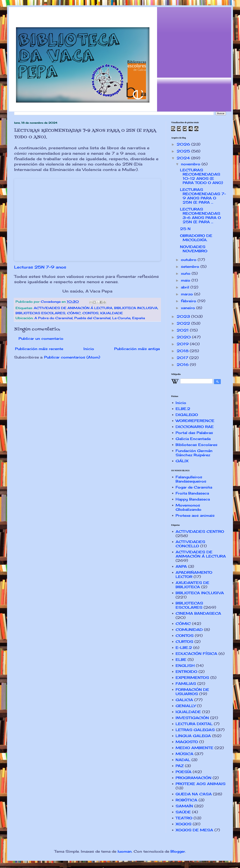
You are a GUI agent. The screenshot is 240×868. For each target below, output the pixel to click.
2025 (184, 151)
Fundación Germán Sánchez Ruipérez (194, 453)
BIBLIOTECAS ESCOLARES (40, 313)
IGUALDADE (112, 313)
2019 (183, 344)
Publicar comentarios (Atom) (72, 357)
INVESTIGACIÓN (192, 718)
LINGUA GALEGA (193, 736)
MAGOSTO (187, 742)
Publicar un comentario (41, 338)
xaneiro (189, 308)
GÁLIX (182, 461)
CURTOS (184, 642)
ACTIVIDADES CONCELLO (190, 544)
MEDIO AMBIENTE (194, 748)
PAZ (180, 766)
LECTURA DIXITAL (194, 724)
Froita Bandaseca (192, 493)
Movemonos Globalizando (188, 507)
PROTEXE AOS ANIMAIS (201, 784)
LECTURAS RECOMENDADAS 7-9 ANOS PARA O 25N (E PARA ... (203, 196)
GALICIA (184, 700)
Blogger (178, 851)
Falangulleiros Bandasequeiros (191, 479)
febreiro (189, 301)
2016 (183, 365)
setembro (191, 266)
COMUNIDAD (189, 630)
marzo (187, 294)
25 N (185, 229)
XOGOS (184, 824)
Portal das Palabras (194, 433)
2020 (184, 337)
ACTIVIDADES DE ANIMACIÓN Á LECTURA (73, 308)
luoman (125, 851)
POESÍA (184, 772)
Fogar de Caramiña (194, 487)
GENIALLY (186, 706)
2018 (183, 351)
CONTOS (90, 313)
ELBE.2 (183, 409)
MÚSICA (184, 754)
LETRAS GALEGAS (195, 730)
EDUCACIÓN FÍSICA (196, 654)
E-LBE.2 (184, 648)
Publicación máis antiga (137, 349)
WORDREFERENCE (195, 421)
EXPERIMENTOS (192, 678)
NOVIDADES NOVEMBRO (194, 249)
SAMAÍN (184, 806)
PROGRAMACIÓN (193, 778)
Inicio (89, 349)
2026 (184, 144)
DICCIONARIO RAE (195, 427)
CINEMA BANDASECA (198, 613)
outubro (189, 260)
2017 (183, 358)
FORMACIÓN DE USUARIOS (192, 692)
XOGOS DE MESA (194, 830)
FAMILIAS (186, 684)
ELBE (181, 660)
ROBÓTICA (186, 800)
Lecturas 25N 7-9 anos (40, 267)
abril (186, 287)
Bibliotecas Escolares (196, 445)
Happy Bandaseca (193, 499)
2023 (184, 316)
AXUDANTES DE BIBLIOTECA (192, 585)
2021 (183, 330)
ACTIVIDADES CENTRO (200, 531)
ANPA (181, 566)
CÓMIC (74, 313)
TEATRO (184, 818)
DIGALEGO (187, 415)
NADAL (183, 760)
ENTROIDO (186, 672)
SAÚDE (183, 812)
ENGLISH (185, 666)
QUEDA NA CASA (194, 794)
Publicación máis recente (39, 349)
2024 (184, 158)
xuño (186, 273)
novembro (191, 164)
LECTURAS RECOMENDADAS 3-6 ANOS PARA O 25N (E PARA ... (200, 216)
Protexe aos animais (195, 515)
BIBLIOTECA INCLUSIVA (136, 308)
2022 (184, 323)
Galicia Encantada (193, 439)
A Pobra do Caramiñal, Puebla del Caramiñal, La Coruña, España (90, 318)
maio (186, 280)
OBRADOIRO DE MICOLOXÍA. (196, 238)
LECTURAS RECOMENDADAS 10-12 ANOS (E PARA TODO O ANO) (201, 176)
